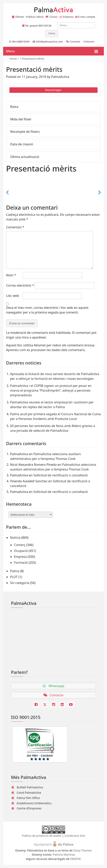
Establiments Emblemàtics (34, 803)
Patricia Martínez (64, 855)
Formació (21, 563)
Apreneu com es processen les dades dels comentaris (45, 350)
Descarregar (54, 90)
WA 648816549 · (21, 42)
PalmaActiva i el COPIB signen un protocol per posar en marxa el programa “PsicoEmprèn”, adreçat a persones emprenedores (51, 390)
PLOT (14, 577)
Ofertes (20, 17)
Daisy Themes (83, 850)
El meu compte (86, 17)
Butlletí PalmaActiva (30, 787)
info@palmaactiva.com (49, 42)
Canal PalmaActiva (29, 793)
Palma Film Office (28, 798)
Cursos (53, 17)
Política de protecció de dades (42, 836)
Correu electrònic (20, 285)
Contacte (75, 42)
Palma (15, 571)
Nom (11, 275)
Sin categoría (20, 583)
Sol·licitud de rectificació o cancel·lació (61, 475)
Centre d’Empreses (29, 808)
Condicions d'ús (75, 836)
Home (13, 59)
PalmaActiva (60, 77)
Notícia (15, 538)
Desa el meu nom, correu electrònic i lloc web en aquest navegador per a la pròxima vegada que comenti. (47, 310)
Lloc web (12, 296)
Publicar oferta (35, 17)
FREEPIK (76, 859)
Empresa (68, 17)
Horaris (90, 42)
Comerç (20, 545)
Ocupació (21, 551)
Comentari (15, 227)
